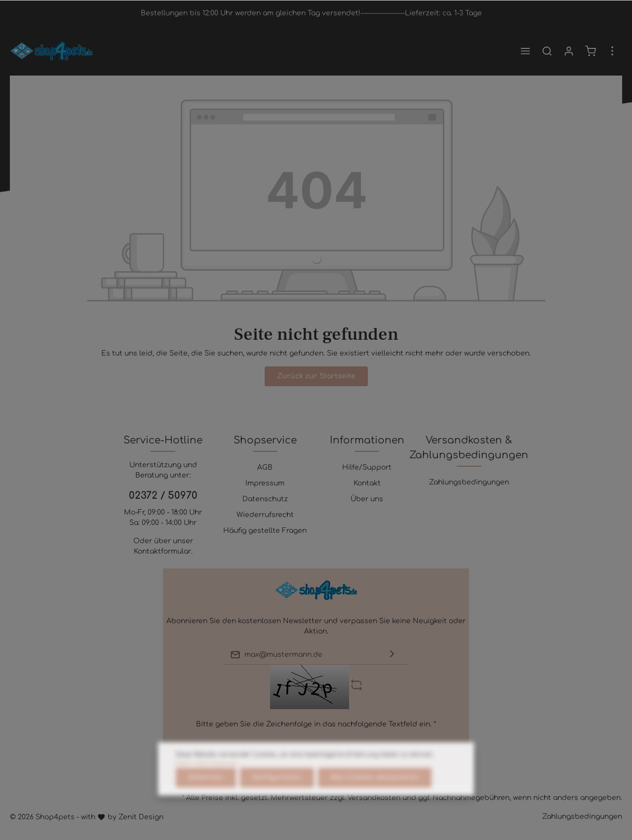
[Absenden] (392, 655)
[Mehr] (612, 51)
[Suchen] (547, 51)
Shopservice (265, 440)
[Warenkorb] (591, 51)
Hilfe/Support (367, 467)
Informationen (367, 440)
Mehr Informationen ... (210, 787)
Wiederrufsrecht (265, 515)
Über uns (367, 499)
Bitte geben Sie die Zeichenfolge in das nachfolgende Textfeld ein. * (316, 724)
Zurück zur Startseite (316, 376)
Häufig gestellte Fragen (265, 531)
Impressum (265, 483)
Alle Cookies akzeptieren (375, 801)
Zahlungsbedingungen (469, 482)
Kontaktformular (162, 551)
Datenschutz (265, 499)
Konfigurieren (277, 801)
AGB (265, 467)
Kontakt (367, 483)
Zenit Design (141, 817)
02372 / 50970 (163, 496)
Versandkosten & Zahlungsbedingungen (469, 448)
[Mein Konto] (569, 51)
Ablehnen (206, 801)
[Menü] (525, 51)
